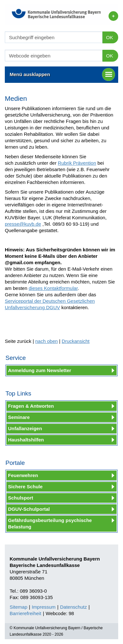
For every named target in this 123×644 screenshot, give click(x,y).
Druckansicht (76, 341)
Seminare (19, 417)
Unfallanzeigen (25, 428)
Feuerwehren (23, 475)
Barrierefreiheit (25, 613)
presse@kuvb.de (23, 224)
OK (110, 37)
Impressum (44, 607)
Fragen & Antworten (31, 406)
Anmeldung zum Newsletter (40, 370)
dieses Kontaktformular (53, 288)
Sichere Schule (25, 487)
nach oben (47, 341)
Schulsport (21, 498)
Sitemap (18, 607)
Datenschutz (73, 607)
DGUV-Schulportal (29, 509)
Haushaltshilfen (26, 440)
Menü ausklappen (62, 74)
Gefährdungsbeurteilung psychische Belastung (50, 523)
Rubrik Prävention (77, 163)
